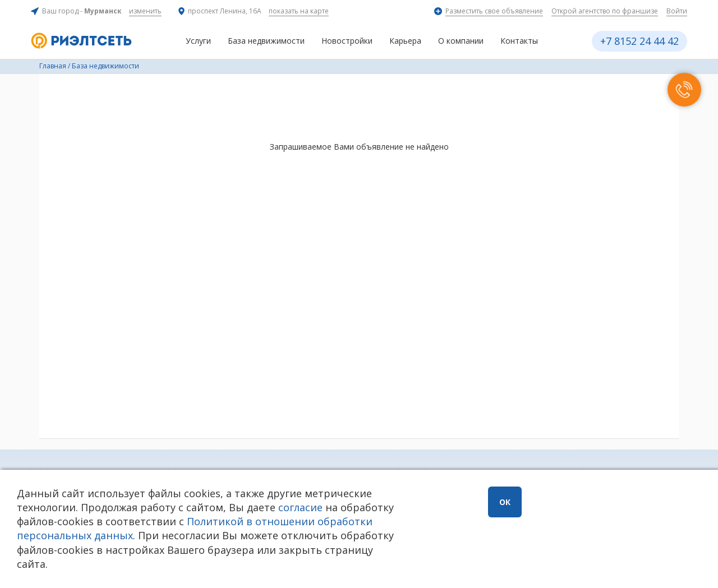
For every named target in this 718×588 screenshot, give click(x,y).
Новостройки (347, 41)
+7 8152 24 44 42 (639, 41)
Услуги (198, 41)
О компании (461, 41)
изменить (145, 11)
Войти (677, 11)
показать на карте (299, 11)
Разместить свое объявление (494, 11)
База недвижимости (266, 41)
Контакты (519, 41)
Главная (53, 66)
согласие (300, 507)
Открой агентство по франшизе (605, 11)
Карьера (405, 41)
